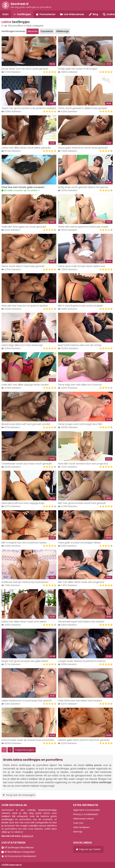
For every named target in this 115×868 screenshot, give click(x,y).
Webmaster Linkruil (83, 819)
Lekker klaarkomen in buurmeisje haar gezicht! (27, 701)
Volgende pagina (25, 750)
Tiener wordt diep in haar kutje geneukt (23, 266)
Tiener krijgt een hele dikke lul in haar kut (80, 385)
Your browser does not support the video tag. (29, 170)
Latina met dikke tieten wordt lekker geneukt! (26, 148)
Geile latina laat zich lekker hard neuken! (80, 701)
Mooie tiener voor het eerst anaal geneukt (25, 69)
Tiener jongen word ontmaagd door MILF (80, 424)
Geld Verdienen (81, 827)
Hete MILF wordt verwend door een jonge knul (83, 464)
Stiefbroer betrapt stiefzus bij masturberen (25, 582)
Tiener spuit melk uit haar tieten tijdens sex (81, 266)
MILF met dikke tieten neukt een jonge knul (81, 582)
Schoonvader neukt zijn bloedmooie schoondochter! (30, 740)
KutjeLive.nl (27, 836)
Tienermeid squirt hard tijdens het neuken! (81, 622)
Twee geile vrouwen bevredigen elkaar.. (80, 543)
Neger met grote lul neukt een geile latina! (25, 661)
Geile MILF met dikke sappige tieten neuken (25, 385)
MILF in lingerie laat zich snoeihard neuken (24, 543)
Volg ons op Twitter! (88, 849)
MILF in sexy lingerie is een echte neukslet (80, 306)
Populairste (47, 31)
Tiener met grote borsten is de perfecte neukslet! (29, 108)
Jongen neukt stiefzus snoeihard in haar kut (82, 661)
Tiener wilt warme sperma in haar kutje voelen (83, 227)
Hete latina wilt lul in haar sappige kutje (23, 503)
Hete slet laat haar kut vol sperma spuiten (25, 306)
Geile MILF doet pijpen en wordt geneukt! (24, 227)
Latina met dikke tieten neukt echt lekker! (24, 622)
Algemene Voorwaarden (87, 810)
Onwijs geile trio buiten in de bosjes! (78, 69)
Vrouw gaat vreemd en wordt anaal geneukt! (83, 148)
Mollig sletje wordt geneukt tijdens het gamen (83, 187)
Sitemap (78, 832)
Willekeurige (62, 31)
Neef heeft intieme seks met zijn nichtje (80, 345)
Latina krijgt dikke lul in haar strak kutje (22, 345)
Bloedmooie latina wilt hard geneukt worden (26, 424)
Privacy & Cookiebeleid (86, 814)
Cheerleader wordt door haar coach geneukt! (27, 464)
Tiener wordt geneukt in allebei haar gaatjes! (83, 108)
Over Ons (78, 823)
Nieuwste (33, 31)
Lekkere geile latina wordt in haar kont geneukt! (84, 740)
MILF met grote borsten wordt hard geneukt (82, 503)
